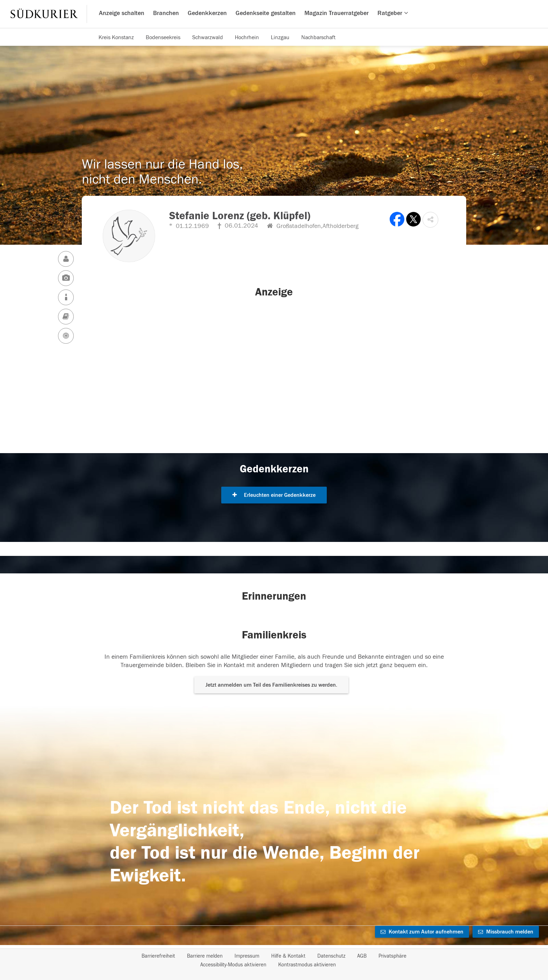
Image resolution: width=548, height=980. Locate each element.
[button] (430, 220)
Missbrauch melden (506, 932)
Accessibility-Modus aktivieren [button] (233, 965)
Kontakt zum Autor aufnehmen (422, 932)
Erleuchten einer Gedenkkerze (274, 495)
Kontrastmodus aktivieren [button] (307, 965)
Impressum (247, 956)
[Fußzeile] (274, 960)
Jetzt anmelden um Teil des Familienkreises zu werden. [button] (271, 685)
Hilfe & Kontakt (288, 956)
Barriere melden (205, 956)
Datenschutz (331, 956)
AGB (362, 956)
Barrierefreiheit (158, 956)
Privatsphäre (392, 956)
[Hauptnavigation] (274, 14)
